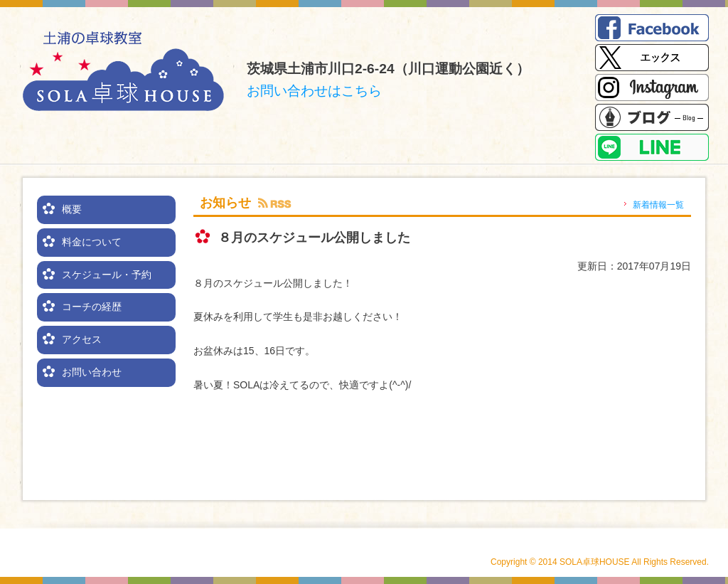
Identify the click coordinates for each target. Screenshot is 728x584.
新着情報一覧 (658, 205)
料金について (92, 242)
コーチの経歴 (92, 307)
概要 (72, 209)
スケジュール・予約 (107, 275)
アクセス (82, 339)
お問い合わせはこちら (314, 91)
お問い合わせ (92, 372)
